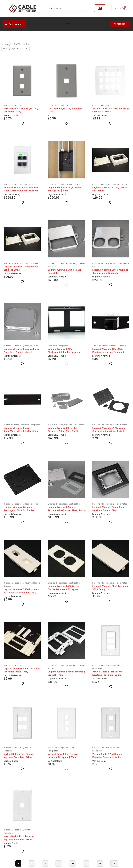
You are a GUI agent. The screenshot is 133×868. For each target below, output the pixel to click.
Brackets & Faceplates (14, 105)
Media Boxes (74, 184)
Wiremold (61, 194)
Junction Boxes (120, 184)
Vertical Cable (11, 115)
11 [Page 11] (86, 863)
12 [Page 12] (100, 863)
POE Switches (30, 184)
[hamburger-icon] (68, 24)
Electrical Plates (31, 346)
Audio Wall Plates (100, 346)
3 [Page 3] (45, 863)
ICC (50, 115)
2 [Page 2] (32, 863)
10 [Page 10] (73, 863)
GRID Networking (12, 194)
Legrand (52, 194)
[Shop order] (16, 49)
